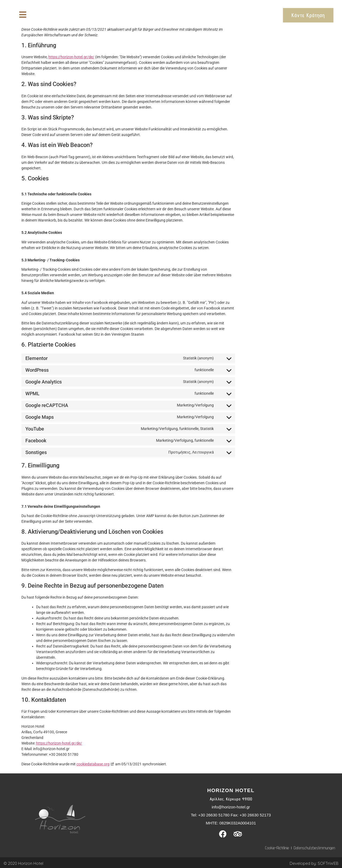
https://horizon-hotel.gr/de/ (71, 57)
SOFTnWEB (328, 863)
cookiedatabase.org (93, 764)
